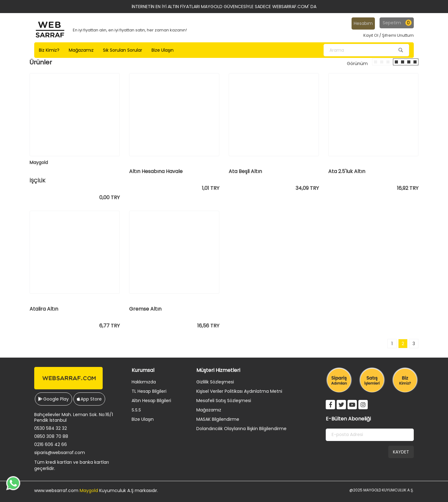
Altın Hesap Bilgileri (151, 401)
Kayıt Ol (371, 35)
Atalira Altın (44, 309)
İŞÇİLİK (37, 181)
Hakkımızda (144, 382)
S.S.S (136, 410)
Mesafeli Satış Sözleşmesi (224, 401)
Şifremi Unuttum (398, 35)
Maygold (89, 490)
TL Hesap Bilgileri (149, 391)
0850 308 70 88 (51, 436)
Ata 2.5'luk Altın (347, 171)
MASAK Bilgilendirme (218, 419)
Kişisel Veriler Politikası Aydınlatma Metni (239, 391)
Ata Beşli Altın (245, 171)
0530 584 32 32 (51, 428)
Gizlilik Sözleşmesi (215, 382)
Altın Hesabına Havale (156, 171)
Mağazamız (209, 410)
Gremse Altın (145, 309)
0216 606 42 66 (51, 444)
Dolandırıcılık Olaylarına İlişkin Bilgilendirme (241, 429)
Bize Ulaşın (143, 419)
